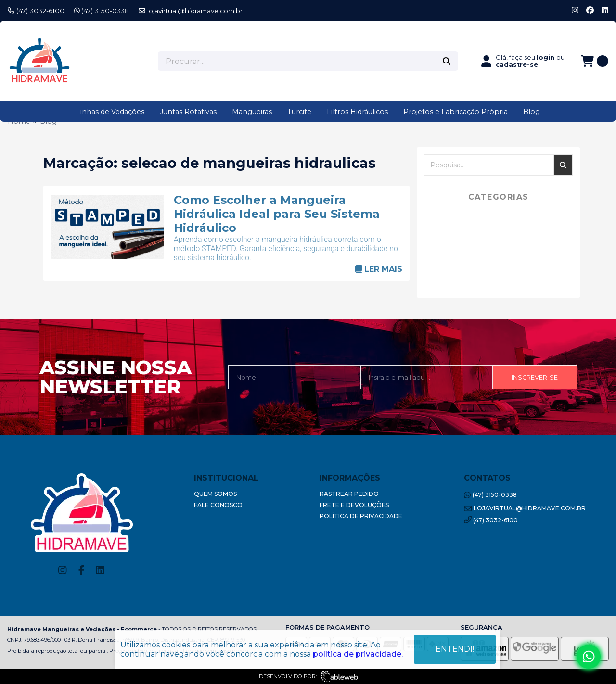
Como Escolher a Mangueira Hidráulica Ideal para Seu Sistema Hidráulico (277, 214)
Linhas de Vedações (110, 112)
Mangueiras (252, 112)
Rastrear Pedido (349, 494)
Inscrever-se (535, 377)
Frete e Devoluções (354, 505)
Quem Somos (215, 494)
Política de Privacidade (361, 516)
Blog (532, 112)
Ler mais (379, 269)
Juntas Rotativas (188, 112)
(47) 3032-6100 (36, 11)
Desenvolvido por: (308, 676)
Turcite (299, 112)
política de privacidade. (358, 654)
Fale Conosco (218, 505)
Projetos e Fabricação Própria (456, 112)
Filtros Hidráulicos (357, 112)
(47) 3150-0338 (102, 11)
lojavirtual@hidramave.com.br (191, 11)
